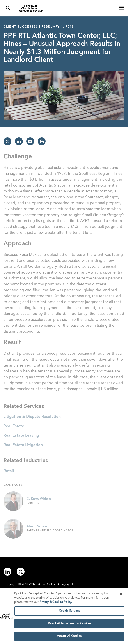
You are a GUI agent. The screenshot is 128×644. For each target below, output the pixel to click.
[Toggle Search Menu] (8, 8)
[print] (42, 141)
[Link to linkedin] (7, 572)
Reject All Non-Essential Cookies (69, 625)
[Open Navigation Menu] (122, 8)
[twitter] (7, 141)
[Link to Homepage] (66, 8)
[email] (30, 141)
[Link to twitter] (21, 572)
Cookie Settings (69, 612)
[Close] (121, 595)
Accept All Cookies (69, 637)
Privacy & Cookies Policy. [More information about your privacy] (56, 603)
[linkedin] (19, 141)
